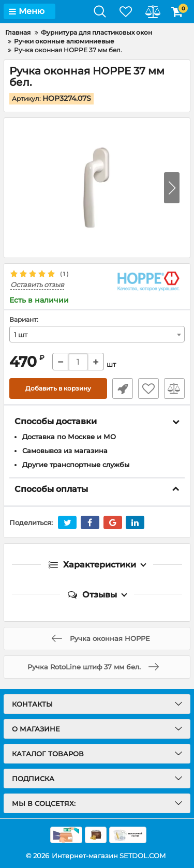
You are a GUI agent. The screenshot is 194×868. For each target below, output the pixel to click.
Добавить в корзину (58, 388)
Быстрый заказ (123, 388)
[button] (172, 188)
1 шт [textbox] (21, 335)
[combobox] (97, 334)
